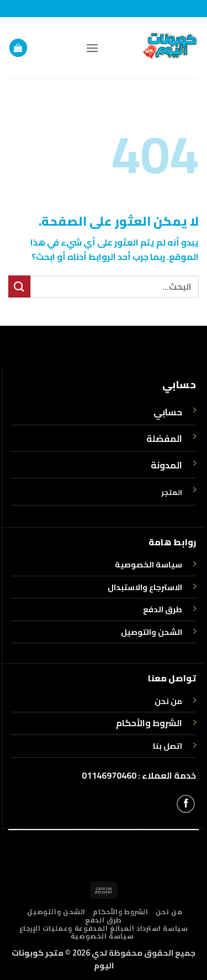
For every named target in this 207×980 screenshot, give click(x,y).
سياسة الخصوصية (102, 936)
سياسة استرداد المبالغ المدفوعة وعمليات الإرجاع (104, 928)
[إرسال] (19, 286)
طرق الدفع (104, 920)
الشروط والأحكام (149, 723)
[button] (92, 48)
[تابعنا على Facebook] (186, 804)
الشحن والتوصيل (56, 912)
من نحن (169, 912)
